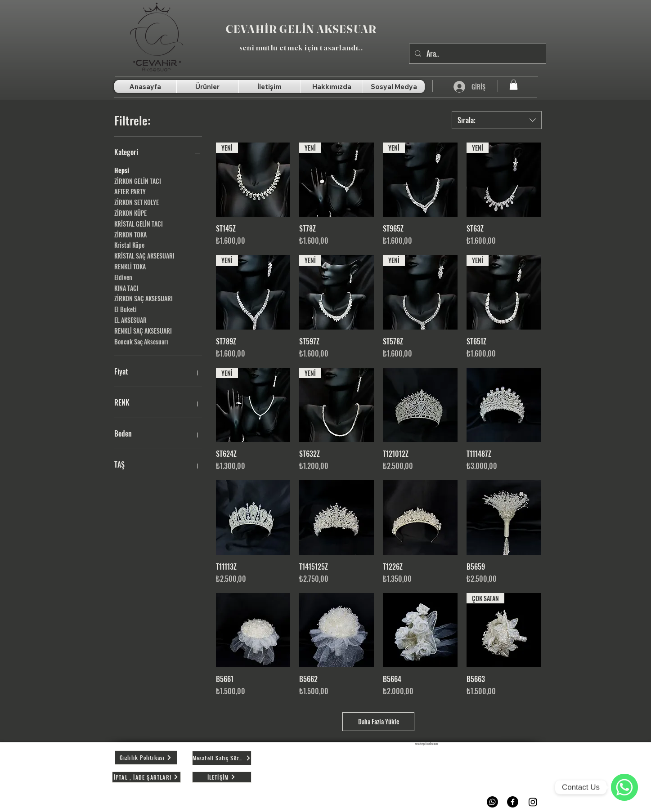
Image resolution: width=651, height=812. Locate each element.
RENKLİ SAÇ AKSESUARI (143, 330)
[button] (514, 85)
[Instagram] (533, 802)
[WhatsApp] (624, 787)
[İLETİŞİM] (222, 777)
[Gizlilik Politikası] (146, 758)
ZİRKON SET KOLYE (137, 202)
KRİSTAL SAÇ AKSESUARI (144, 255)
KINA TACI (126, 288)
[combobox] (497, 120)
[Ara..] (477, 54)
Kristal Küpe (129, 245)
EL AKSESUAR (130, 320)
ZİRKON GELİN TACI (138, 181)
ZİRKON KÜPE (130, 213)
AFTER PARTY (130, 191)
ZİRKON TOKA (130, 234)
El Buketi (126, 309)
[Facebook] (513, 802)
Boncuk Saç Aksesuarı (141, 341)
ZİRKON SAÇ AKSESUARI (144, 298)
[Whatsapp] (492, 802)
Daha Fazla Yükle (379, 721)
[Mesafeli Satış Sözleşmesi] (222, 758)
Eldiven (123, 277)
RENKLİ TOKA (130, 266)
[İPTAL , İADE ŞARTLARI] (146, 777)
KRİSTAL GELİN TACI (139, 223)
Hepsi (122, 170)
